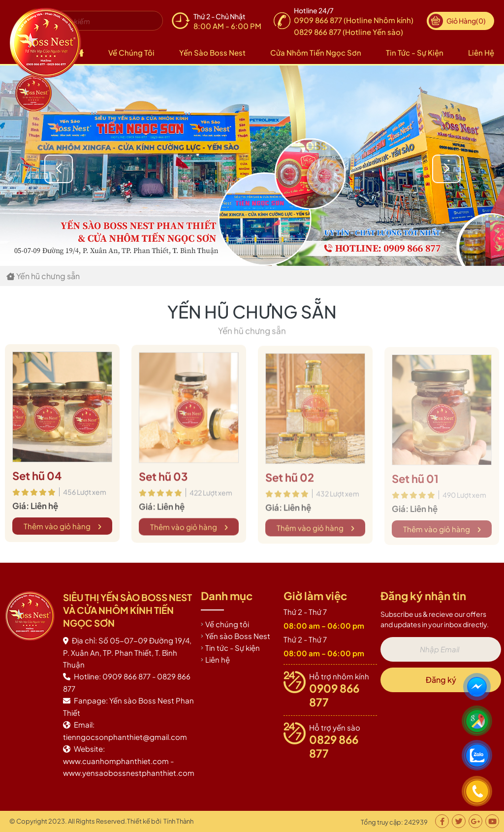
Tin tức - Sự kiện (415, 52)
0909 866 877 (334, 695)
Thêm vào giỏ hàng (63, 528)
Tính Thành (178, 821)
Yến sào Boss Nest (212, 52)
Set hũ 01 (415, 482)
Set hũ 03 (163, 479)
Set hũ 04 (37, 478)
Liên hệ (481, 52)
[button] (475, 169)
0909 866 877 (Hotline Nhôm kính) (354, 20)
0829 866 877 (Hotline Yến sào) (348, 32)
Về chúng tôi (131, 52)
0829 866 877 (334, 746)
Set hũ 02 (290, 480)
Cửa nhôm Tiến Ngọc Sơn (316, 52)
